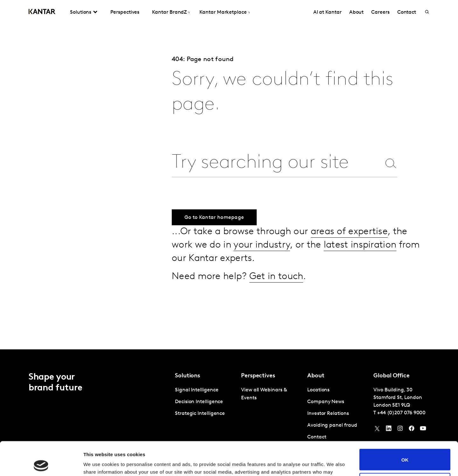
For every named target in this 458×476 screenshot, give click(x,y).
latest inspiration (360, 245)
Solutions (81, 12)
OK (405, 426)
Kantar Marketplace (223, 12)
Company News (326, 402)
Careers (380, 12)
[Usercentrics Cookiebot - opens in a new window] (41, 464)
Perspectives (125, 12)
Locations (318, 390)
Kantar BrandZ (169, 12)
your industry (262, 245)
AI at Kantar (327, 12)
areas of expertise (349, 232)
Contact (407, 12)
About (357, 12)
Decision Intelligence (199, 402)
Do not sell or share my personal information (405, 450)
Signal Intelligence (197, 390)
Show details (98, 463)
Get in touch (276, 277)
